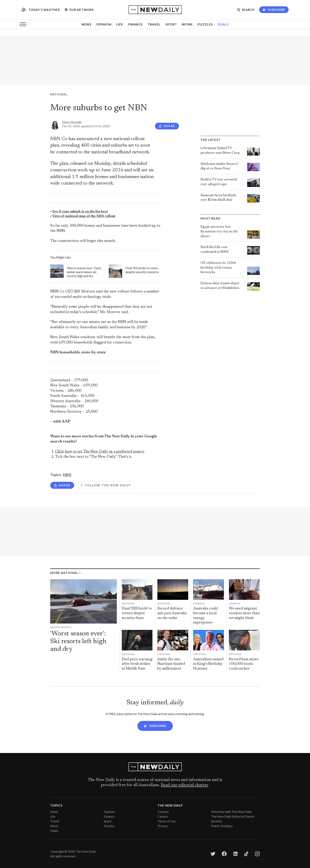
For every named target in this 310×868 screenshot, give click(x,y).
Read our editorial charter (184, 785)
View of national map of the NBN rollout (84, 216)
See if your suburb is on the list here (80, 212)
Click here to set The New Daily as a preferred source (99, 452)
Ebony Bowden (72, 122)
